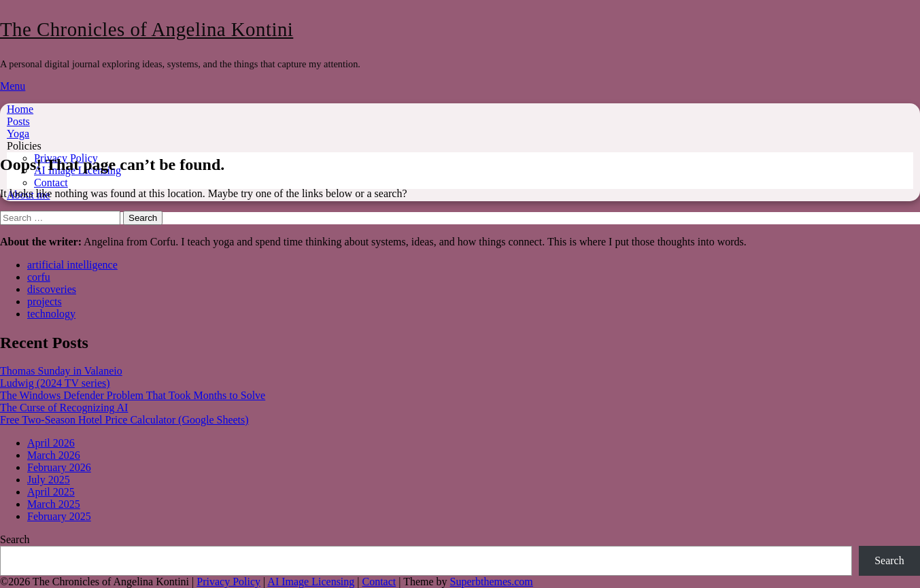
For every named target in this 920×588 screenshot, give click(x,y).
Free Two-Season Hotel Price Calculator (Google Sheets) (124, 420)
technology (51, 314)
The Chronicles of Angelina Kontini (147, 29)
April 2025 (51, 492)
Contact (51, 183)
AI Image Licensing (311, 582)
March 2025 (54, 504)
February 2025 (59, 516)
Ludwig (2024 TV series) (55, 383)
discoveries (52, 289)
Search (15, 539)
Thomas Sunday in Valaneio (61, 371)
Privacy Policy (228, 582)
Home (20, 109)
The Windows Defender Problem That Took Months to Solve (133, 395)
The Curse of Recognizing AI (64, 408)
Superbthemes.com (492, 582)
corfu (39, 277)
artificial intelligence (72, 265)
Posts (18, 121)
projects (45, 301)
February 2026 (59, 467)
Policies (24, 146)
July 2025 (49, 480)
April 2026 (51, 443)
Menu (13, 86)
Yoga (18, 134)
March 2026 (54, 455)
